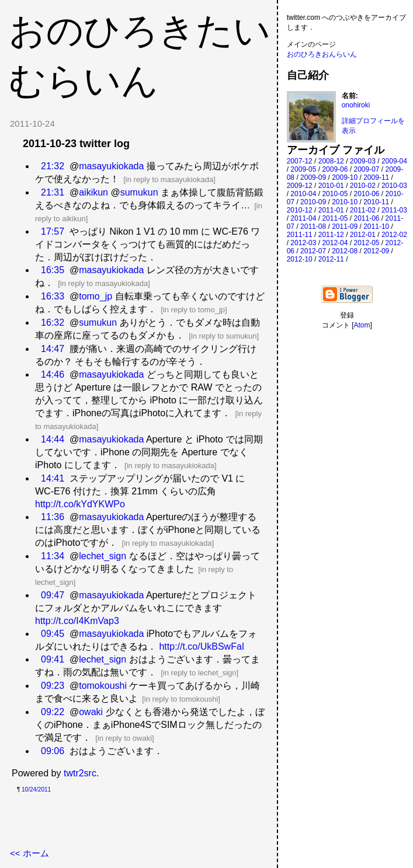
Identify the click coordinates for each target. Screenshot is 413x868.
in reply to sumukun (224, 336)
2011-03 (394, 210)
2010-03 (394, 186)
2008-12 (331, 161)
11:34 (53, 556)
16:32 (53, 323)
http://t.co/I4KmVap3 (77, 621)
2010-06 (366, 194)
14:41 (53, 478)
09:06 (53, 751)
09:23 (53, 686)
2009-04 (394, 161)
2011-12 (331, 235)
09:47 (53, 595)
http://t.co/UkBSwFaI (202, 646)
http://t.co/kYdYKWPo (80, 504)
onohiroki (356, 105)
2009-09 (313, 177)
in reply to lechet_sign (200, 673)
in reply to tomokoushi (181, 699)
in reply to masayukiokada (169, 179)
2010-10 (345, 202)
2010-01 (331, 186)
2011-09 (345, 226)
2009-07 (366, 169)
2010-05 (335, 194)
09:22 (53, 712)
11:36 (53, 517)
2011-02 (363, 210)
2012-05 (366, 243)
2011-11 (300, 235)
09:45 (53, 634)
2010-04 (303, 194)
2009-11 (376, 177)
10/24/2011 (36, 789)
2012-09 (376, 251)
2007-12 (300, 161)
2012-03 (303, 243)
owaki (91, 712)
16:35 (53, 270)
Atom (362, 325)
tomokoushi (103, 686)
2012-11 (331, 259)
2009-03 (363, 161)
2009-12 (300, 186)
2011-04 (303, 218)
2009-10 (345, 177)
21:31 (53, 192)
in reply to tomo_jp (194, 310)
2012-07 (313, 251)
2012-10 (300, 259)
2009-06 (335, 169)
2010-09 (313, 202)
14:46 (53, 374)
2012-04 (335, 243)
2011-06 (366, 218)
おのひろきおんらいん (322, 54)
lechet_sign (103, 556)
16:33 (53, 296)
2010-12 (300, 210)
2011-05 (335, 218)
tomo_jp (96, 296)
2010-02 (363, 186)
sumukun (139, 192)
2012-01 (363, 235)
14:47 (53, 349)
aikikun (93, 192)
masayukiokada (111, 166)
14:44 (53, 439)
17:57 (53, 231)
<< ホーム (29, 853)
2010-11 (376, 202)
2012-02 (394, 235)
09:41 (53, 659)
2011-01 (331, 210)
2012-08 (345, 251)
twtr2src (80, 773)
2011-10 (376, 226)
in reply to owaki (125, 738)
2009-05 (303, 169)
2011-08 (313, 226)
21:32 (53, 166)
